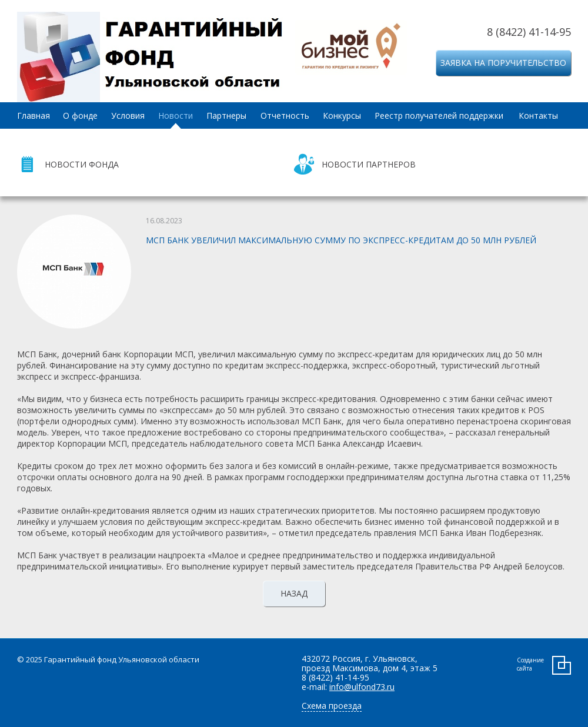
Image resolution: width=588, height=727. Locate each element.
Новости (176, 115)
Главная (34, 115)
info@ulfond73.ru (362, 687)
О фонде (80, 115)
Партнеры (226, 115)
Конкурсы (342, 115)
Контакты (538, 115)
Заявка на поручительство (503, 63)
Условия (128, 115)
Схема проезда (332, 706)
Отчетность (285, 115)
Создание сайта (530, 664)
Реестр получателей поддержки (439, 115)
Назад (294, 593)
